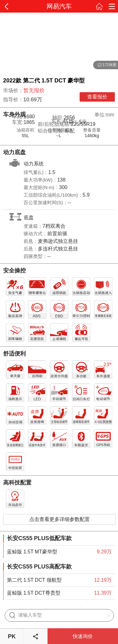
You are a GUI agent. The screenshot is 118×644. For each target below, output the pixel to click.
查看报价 (97, 97)
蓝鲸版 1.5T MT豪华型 (32, 552)
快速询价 (83, 636)
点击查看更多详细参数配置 (59, 519)
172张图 (105, 65)
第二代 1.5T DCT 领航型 (34, 580)
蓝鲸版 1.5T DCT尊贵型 (34, 593)
